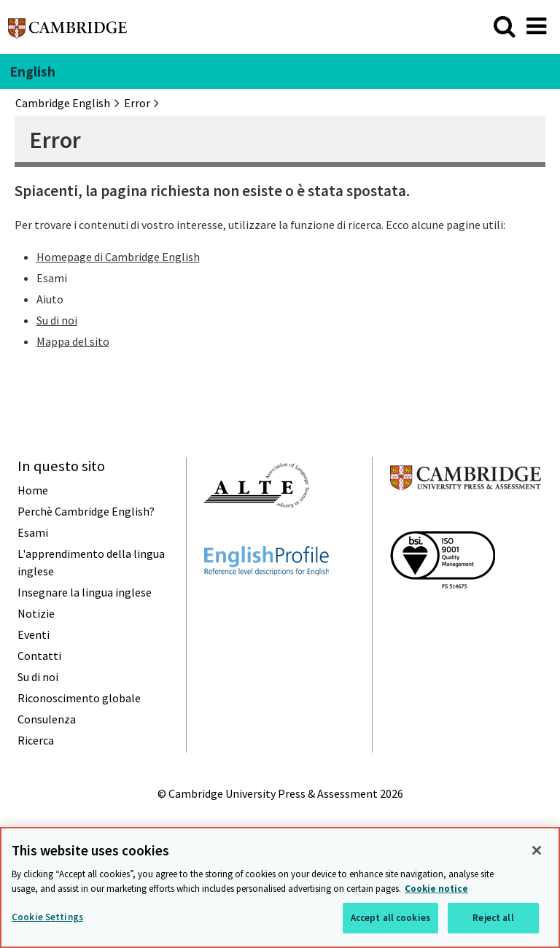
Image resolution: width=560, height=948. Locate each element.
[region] (280, 887)
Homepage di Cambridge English (118, 257)
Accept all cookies (390, 918)
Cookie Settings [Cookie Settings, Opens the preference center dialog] (47, 917)
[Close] (537, 850)
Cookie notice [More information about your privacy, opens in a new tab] (436, 889)
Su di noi (57, 320)
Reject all (493, 918)
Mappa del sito (73, 341)
